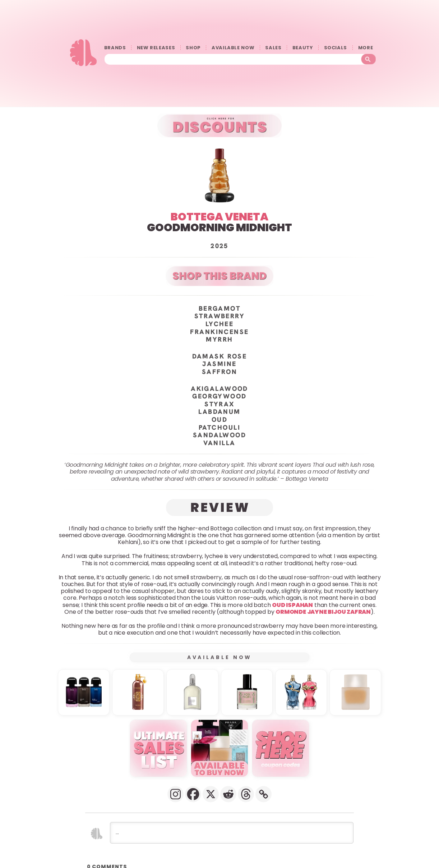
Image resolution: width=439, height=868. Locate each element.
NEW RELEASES (156, 48)
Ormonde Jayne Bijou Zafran (323, 611)
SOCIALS (336, 48)
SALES (273, 48)
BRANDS (115, 48)
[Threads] (246, 794)
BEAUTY (303, 48)
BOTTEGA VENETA (219, 216)
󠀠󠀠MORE (367, 48)
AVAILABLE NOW (233, 48)
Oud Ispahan (292, 605)
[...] (232, 832)
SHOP (193, 48)
